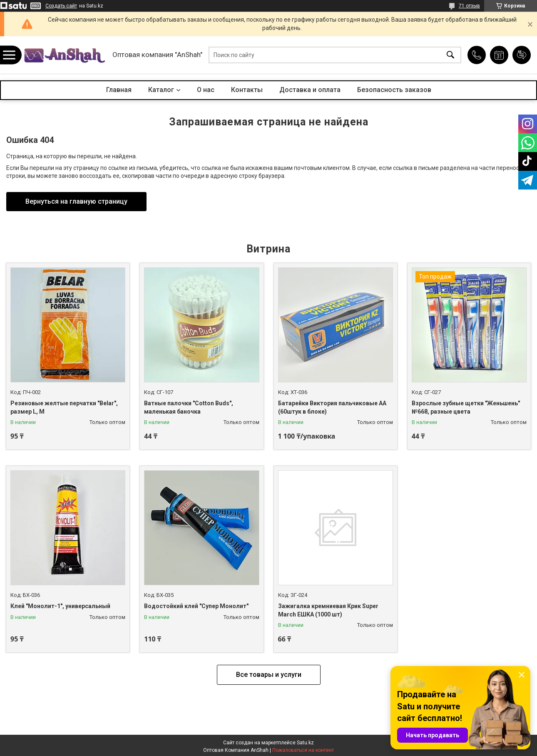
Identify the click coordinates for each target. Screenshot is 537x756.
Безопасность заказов (394, 90)
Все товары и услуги (269, 675)
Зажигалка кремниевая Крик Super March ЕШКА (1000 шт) (328, 610)
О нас (206, 90)
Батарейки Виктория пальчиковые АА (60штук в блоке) (332, 407)
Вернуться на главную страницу (76, 201)
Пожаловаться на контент (303, 750)
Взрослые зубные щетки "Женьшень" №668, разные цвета (466, 407)
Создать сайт (61, 6)
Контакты (247, 90)
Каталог (161, 90)
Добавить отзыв (522, 55)
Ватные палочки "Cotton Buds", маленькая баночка (189, 407)
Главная (119, 90)
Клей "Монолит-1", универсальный (60, 606)
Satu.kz (305, 743)
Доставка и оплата (310, 90)
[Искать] (450, 55)
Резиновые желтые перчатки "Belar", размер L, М (64, 407)
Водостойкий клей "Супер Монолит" (196, 606)
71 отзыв (469, 6)
